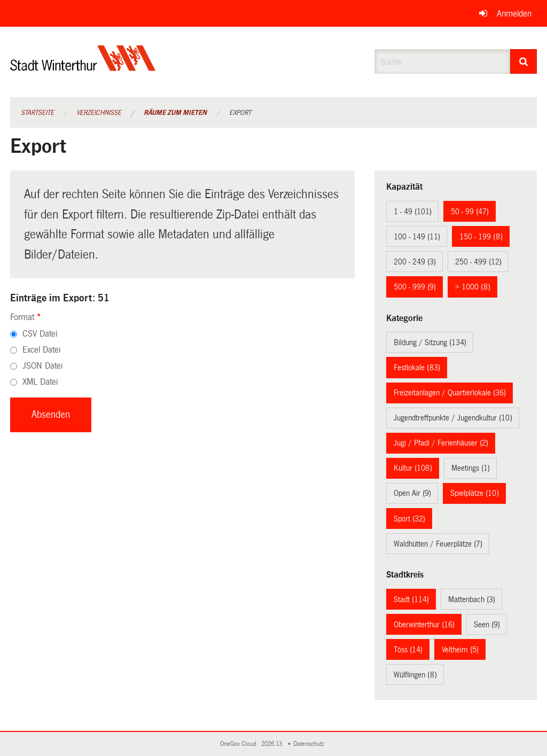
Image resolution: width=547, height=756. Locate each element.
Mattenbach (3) (472, 599)
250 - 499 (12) (478, 262)
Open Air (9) (412, 493)
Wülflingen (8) (415, 675)
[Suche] (524, 61)
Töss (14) (408, 650)
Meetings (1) (471, 468)
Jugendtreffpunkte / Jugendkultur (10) (453, 418)
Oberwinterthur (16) (424, 625)
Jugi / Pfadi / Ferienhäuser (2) (441, 443)
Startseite (37, 113)
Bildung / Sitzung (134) (430, 342)
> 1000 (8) (473, 287)
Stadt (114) (411, 599)
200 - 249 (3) (415, 262)
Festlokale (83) (417, 368)
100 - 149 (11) (417, 237)
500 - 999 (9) (415, 287)
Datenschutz (310, 744)
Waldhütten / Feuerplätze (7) (438, 544)
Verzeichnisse (99, 113)
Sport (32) (409, 519)
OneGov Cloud (240, 744)
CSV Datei (40, 334)
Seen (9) (487, 625)
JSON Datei (42, 366)
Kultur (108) (413, 468)
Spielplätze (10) (475, 493)
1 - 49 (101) (413, 212)
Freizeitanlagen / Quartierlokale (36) (450, 393)
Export (240, 113)
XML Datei (40, 382)
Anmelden (514, 14)
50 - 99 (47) (470, 212)
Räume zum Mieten (175, 113)
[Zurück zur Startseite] (83, 67)
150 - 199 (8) (481, 237)
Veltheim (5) (460, 650)
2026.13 (272, 744)
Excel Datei (41, 350)
